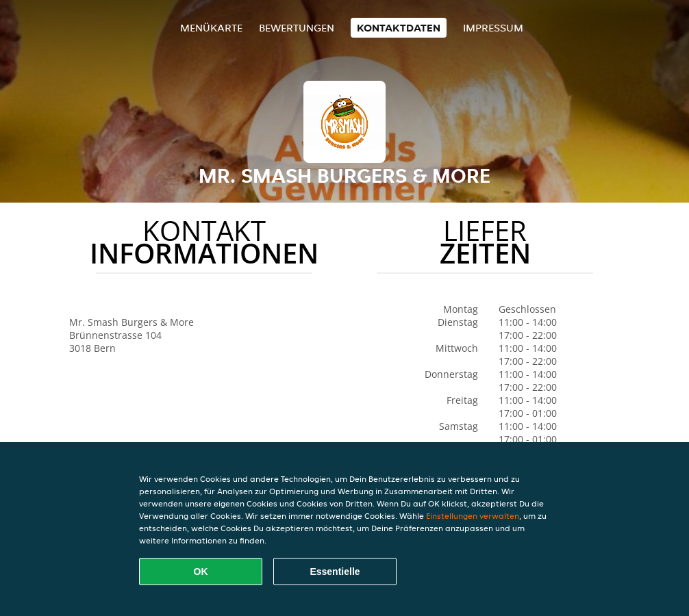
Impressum (493, 28)
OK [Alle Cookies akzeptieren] (201, 572)
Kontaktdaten (399, 28)
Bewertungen (297, 28)
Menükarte (211, 28)
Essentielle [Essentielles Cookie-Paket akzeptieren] (335, 572)
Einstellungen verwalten (473, 516)
